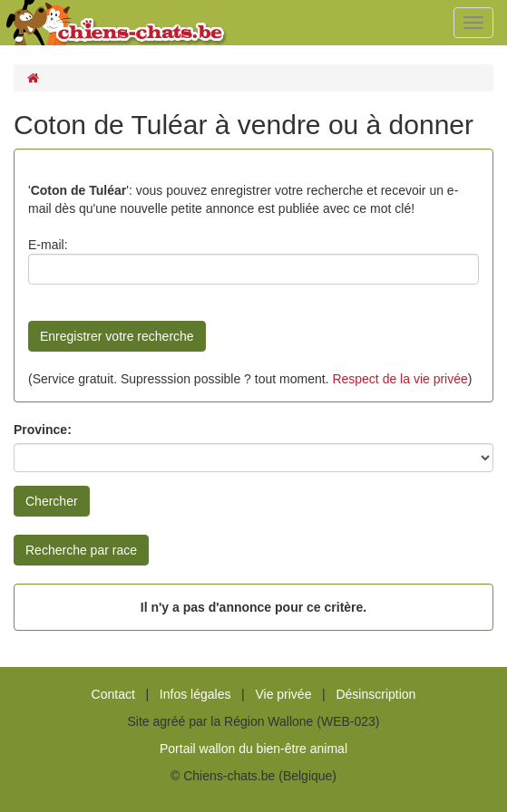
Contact (113, 694)
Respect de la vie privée (400, 379)
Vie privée (283, 694)
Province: (43, 430)
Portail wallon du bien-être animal (253, 749)
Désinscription (375, 694)
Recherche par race (81, 550)
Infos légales (195, 694)
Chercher (52, 501)
